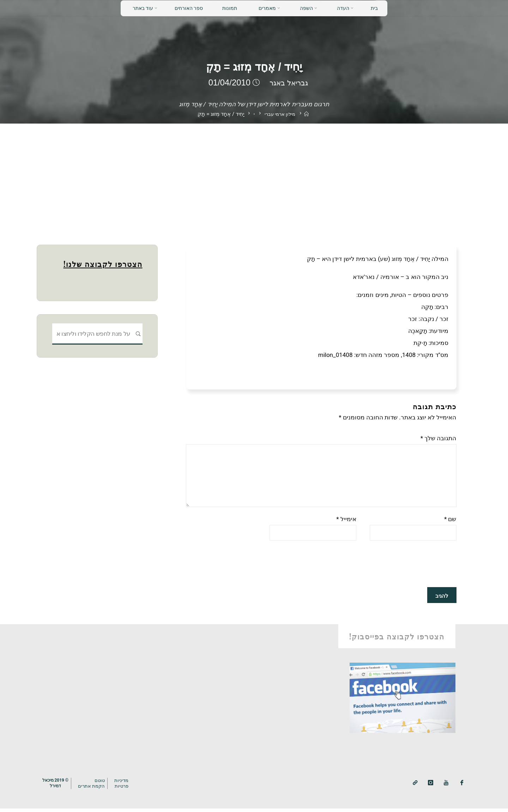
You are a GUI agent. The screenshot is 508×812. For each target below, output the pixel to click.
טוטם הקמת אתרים (95, 787)
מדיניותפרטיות (126, 787)
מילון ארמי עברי (279, 114)
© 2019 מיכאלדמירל (57, 787)
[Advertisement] (254, 177)
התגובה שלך (439, 438)
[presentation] (403, 568)
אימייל (346, 523)
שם (450, 523)
